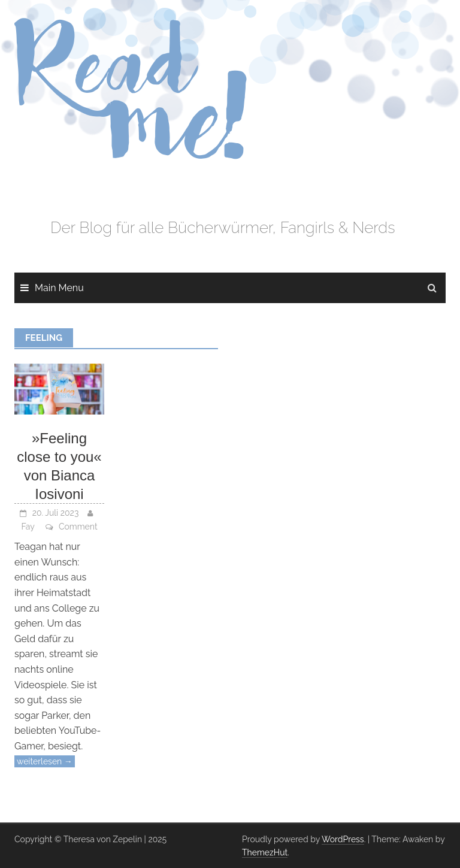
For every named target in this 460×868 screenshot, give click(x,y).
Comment (78, 527)
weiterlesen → (45, 761)
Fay (28, 527)
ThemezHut (265, 852)
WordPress (343, 839)
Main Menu (59, 288)
